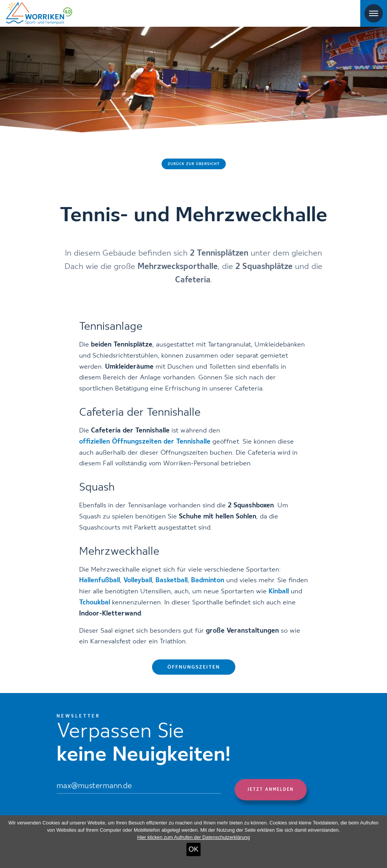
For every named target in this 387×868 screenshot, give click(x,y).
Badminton (208, 580)
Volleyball (138, 580)
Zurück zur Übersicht (194, 164)
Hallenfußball (100, 580)
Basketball (172, 580)
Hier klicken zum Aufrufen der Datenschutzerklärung (193, 837)
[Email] (139, 786)
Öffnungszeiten (194, 667)
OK (193, 849)
